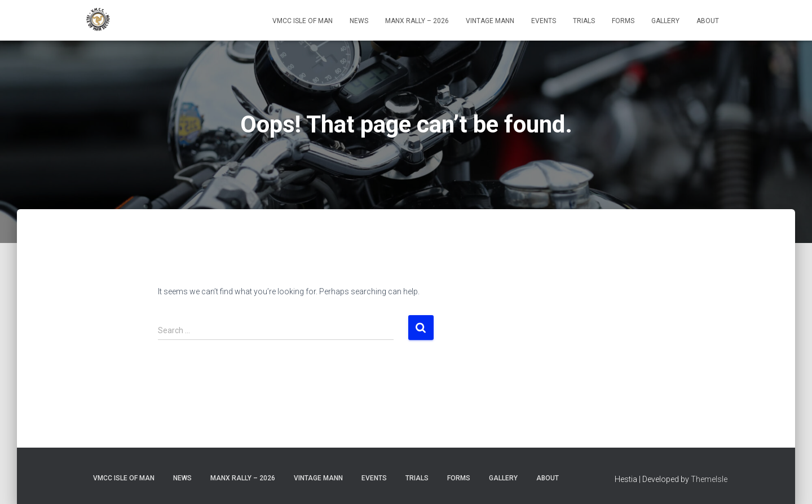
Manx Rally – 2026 (417, 21)
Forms (623, 21)
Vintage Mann (490, 21)
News (359, 21)
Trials (584, 21)
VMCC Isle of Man (303, 21)
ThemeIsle (709, 479)
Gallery (665, 21)
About (708, 21)
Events (544, 21)
